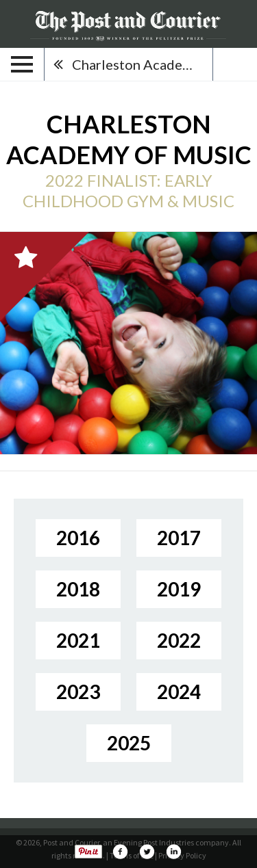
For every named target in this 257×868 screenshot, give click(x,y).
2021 (78, 640)
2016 (78, 538)
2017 (179, 538)
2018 (78, 589)
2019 (179, 589)
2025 (129, 743)
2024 (179, 692)
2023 (78, 692)
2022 (179, 640)
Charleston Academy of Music (142, 64)
